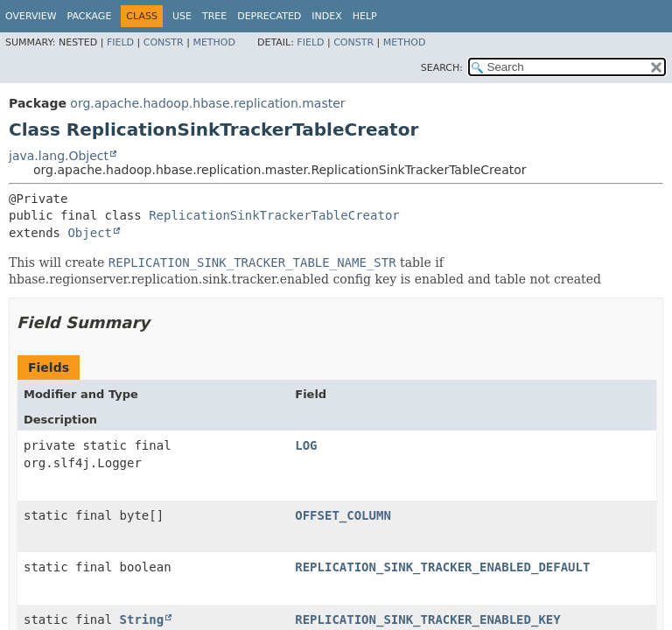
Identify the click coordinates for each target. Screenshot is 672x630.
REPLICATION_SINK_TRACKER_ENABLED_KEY (427, 619)
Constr (164, 42)
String (142, 619)
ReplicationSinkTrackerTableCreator (274, 215)
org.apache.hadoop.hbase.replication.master (207, 103)
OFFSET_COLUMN (343, 515)
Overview (31, 16)
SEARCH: (442, 68)
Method (214, 42)
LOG (306, 445)
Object (90, 233)
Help (365, 16)
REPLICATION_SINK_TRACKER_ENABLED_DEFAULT (442, 567)
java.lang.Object (59, 156)
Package (90, 16)
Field (120, 42)
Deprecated (269, 16)
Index (326, 16)
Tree (214, 16)
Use (182, 16)
